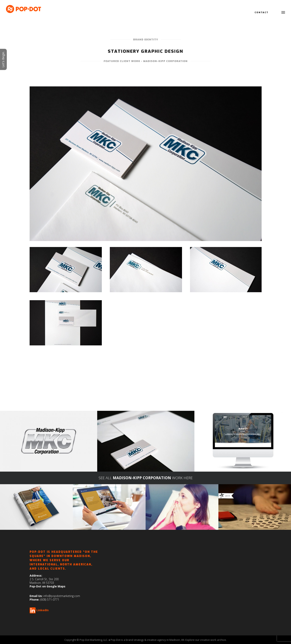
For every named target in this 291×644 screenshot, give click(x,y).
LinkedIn (42, 610)
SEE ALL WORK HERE (146, 478)
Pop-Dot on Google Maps (47, 586)
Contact (261, 12)
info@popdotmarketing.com (62, 596)
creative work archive (213, 640)
